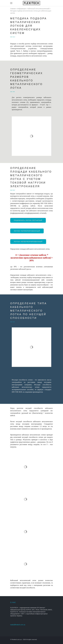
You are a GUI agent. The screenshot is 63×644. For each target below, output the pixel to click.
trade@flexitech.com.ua (18, 625)
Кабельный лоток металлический (38, 9)
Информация (22, 9)
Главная (13, 9)
